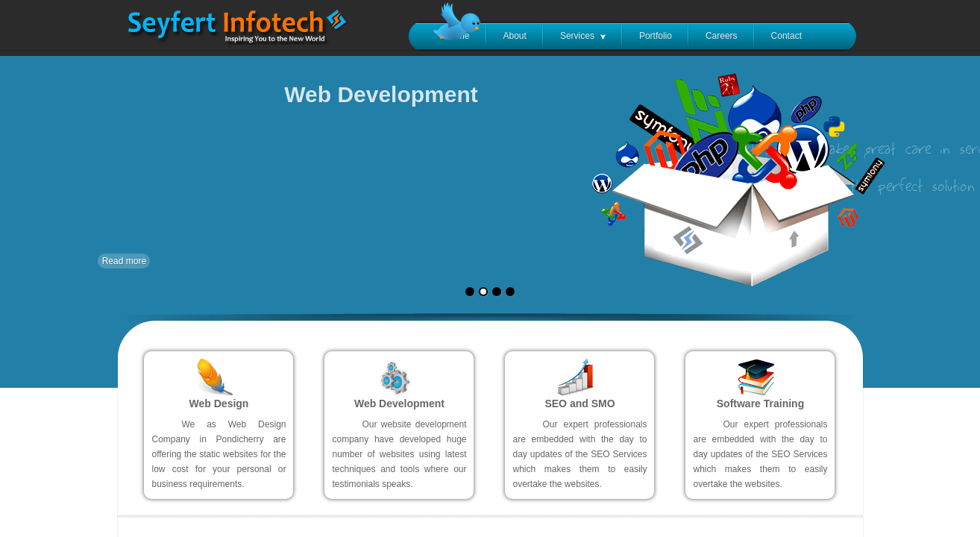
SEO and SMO (579, 403)
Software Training (760, 403)
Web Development (399, 403)
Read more (124, 261)
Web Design (219, 403)
